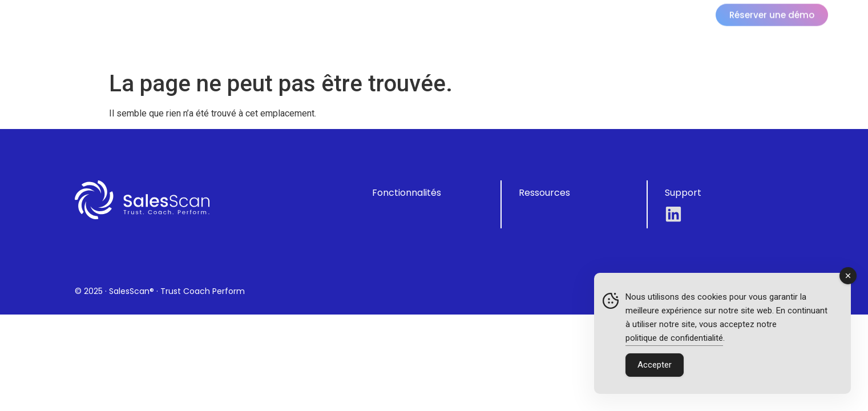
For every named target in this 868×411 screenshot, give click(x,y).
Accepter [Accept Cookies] (655, 365)
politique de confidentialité (674, 338)
